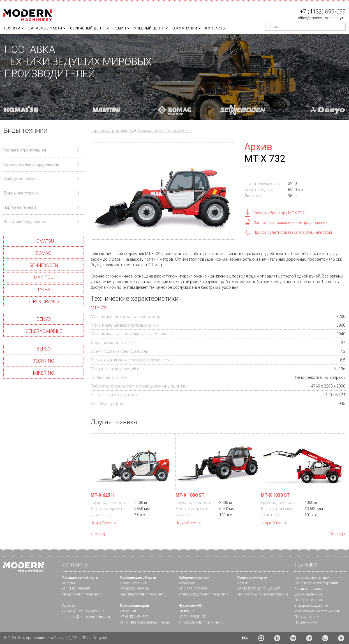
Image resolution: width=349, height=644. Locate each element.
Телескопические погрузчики (165, 130)
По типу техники (307, 617)
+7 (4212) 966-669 (193, 589)
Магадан (68, 583)
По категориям (306, 622)
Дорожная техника (308, 594)
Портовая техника (308, 600)
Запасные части (45, 28)
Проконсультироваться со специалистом (293, 232)
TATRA (44, 289)
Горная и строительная (112, 130)
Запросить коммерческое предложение (290, 223)
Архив (258, 147)
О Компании (185, 28)
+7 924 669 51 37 (192, 617)
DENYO (44, 319)
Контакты (215, 28)
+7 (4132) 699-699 (323, 12)
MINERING (44, 373)
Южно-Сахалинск (134, 583)
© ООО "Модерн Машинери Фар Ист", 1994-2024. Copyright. (57, 638)
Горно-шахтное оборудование (316, 583)
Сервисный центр (88, 28)
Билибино (187, 611)
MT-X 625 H (102, 495)
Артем (242, 583)
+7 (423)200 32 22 (252, 589)
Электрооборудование (311, 606)
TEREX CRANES (44, 302)
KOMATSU (44, 241)
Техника (12, 28)
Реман (120, 28)
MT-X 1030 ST (190, 495)
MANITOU (44, 277)
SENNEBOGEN (44, 265)
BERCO (44, 349)
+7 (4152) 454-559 (134, 617)
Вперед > (338, 534)
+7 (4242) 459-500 (134, 589)
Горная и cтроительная (312, 577)
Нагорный (128, 611)
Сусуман (68, 606)
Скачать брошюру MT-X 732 (279, 213)
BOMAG (44, 253)
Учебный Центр (149, 28)
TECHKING (44, 361)
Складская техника (309, 589)
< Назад (98, 534)
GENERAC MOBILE (44, 331)
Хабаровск (187, 583)
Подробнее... (102, 523)
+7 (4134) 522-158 (76, 611)
